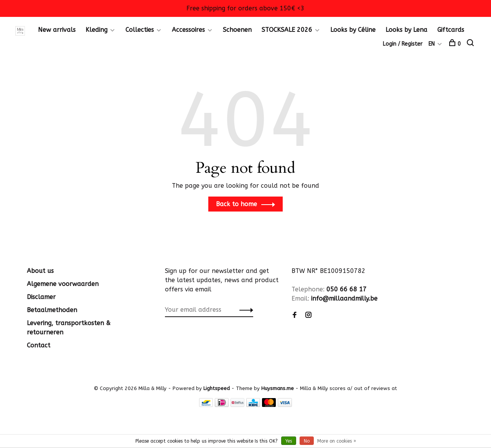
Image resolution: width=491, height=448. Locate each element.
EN (432, 44)
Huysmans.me (278, 388)
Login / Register (403, 44)
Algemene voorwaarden (63, 284)
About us (40, 271)
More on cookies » (337, 441)
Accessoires (188, 30)
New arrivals (57, 30)
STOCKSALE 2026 (287, 30)
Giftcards (451, 30)
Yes (289, 441)
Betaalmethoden (52, 310)
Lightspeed (217, 388)
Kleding (96, 30)
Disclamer (41, 297)
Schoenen (237, 30)
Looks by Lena (406, 30)
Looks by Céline (353, 30)
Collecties (140, 30)
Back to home (236, 204)
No (307, 441)
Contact (39, 345)
